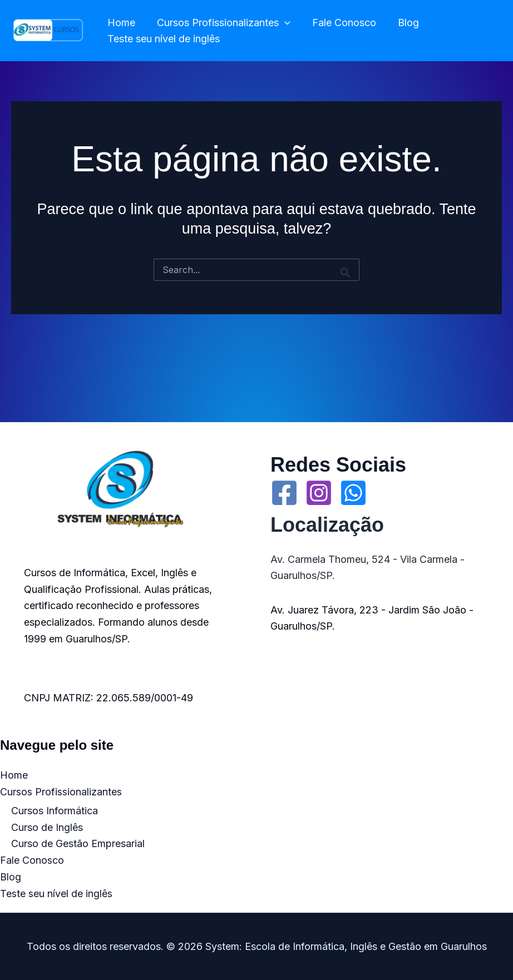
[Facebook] (284, 493)
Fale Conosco (340, 23)
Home (120, 23)
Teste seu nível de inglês (162, 39)
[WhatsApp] (353, 493)
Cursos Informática (55, 811)
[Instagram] (319, 493)
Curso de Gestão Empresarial (78, 844)
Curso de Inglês (47, 827)
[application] (282, 23)
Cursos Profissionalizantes (221, 23)
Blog (402, 23)
